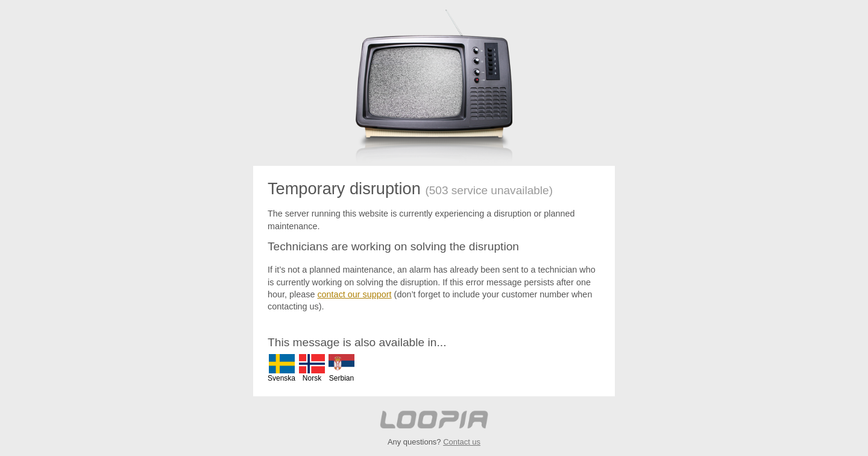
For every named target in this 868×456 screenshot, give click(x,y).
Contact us (462, 442)
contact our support (354, 294)
